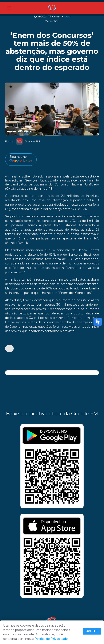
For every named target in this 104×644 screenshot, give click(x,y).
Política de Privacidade (51, 639)
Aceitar (92, 631)
